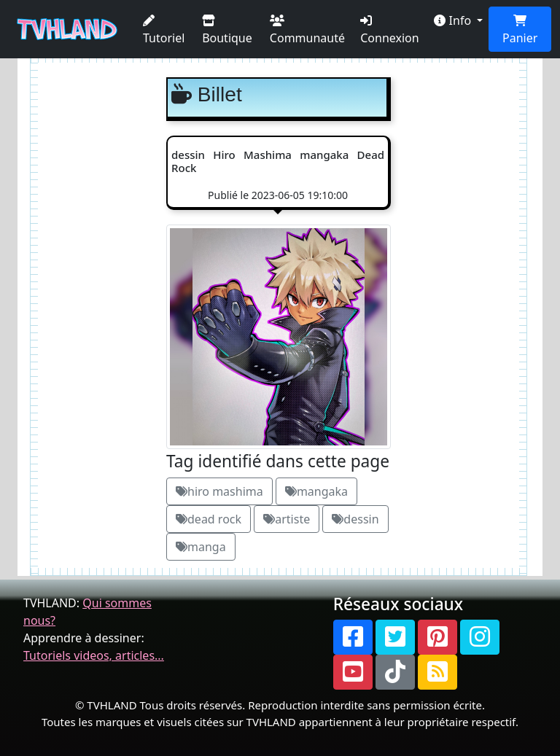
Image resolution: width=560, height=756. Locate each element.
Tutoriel (164, 30)
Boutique (227, 30)
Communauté (307, 30)
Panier (520, 30)
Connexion (389, 30)
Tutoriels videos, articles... (94, 655)
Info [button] (454, 20)
